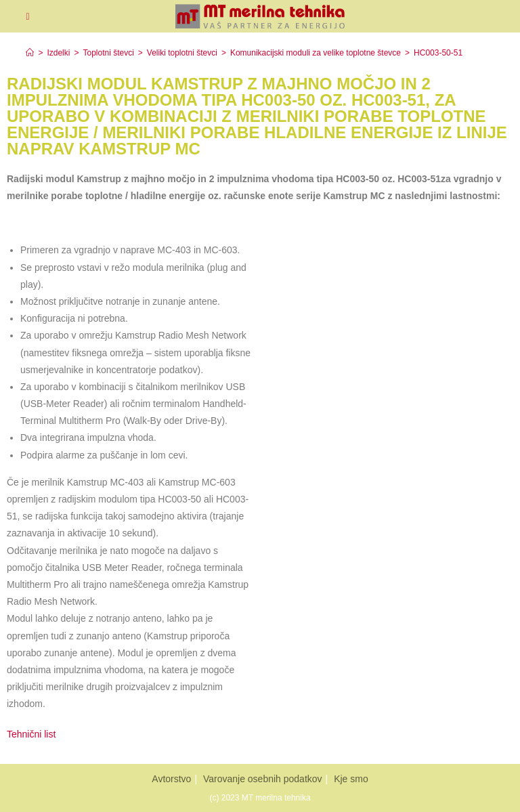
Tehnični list (32, 734)
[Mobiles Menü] (27, 16)
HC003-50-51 (438, 53)
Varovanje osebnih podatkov (263, 779)
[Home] (30, 53)
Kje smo (351, 779)
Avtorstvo (171, 779)
